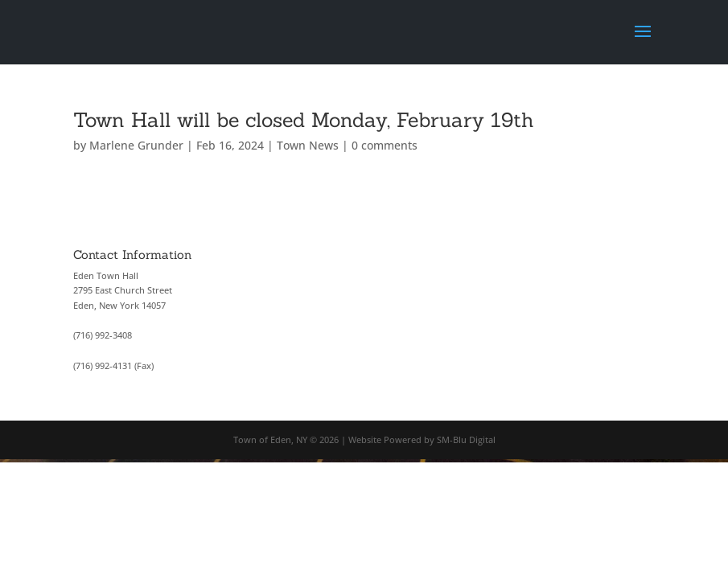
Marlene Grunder (136, 145)
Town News (308, 145)
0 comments (385, 145)
